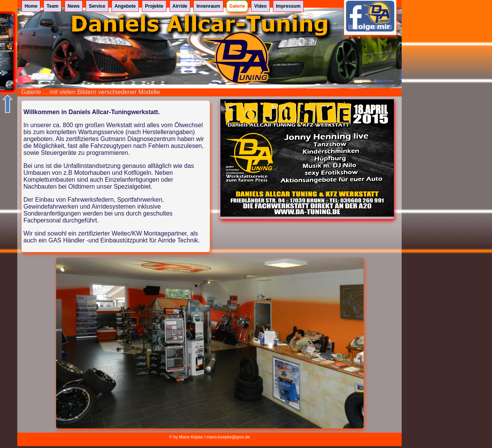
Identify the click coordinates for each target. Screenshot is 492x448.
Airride (180, 6)
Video (260, 6)
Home (31, 6)
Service (97, 6)
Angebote (125, 6)
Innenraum (208, 6)
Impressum (288, 6)
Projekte (154, 6)
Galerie (237, 6)
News (74, 6)
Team (52, 6)
